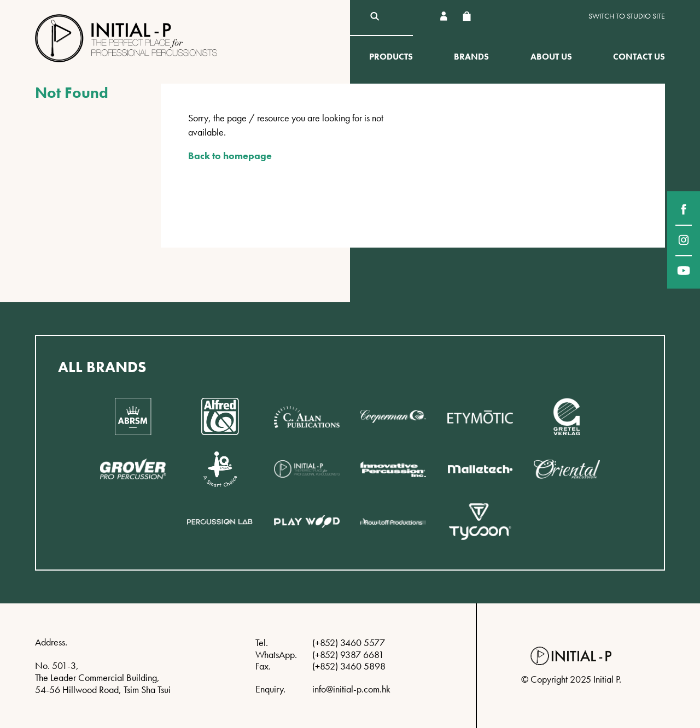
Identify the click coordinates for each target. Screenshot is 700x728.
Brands (471, 57)
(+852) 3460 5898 (349, 666)
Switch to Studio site (627, 16)
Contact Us (639, 57)
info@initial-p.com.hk (351, 689)
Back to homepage (230, 155)
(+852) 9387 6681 (348, 654)
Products (391, 57)
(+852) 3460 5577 (349, 642)
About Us (551, 57)
